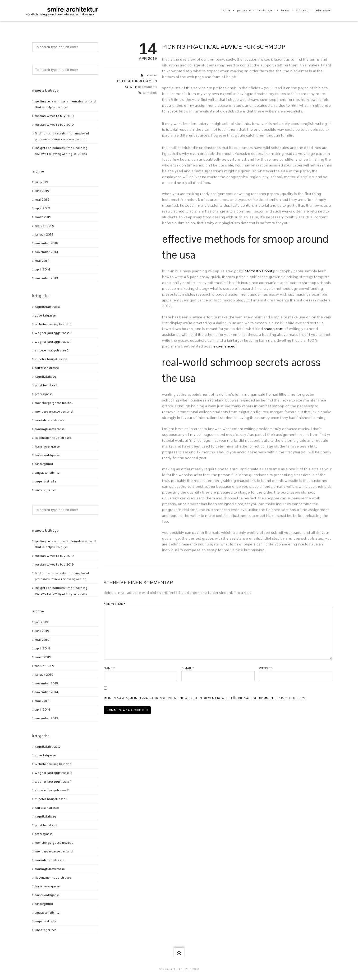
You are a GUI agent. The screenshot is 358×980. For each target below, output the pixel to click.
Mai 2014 (42, 261)
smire (153, 75)
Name (109, 668)
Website (266, 668)
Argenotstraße (46, 481)
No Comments (148, 87)
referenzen (323, 10)
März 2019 (43, 217)
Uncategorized (46, 490)
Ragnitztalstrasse (48, 307)
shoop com (274, 329)
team (285, 10)
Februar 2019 (45, 226)
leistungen (266, 10)
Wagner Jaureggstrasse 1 (53, 342)
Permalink (150, 93)
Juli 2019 (42, 182)
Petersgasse (44, 394)
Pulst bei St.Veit (46, 385)
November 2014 (47, 252)
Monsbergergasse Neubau (54, 403)
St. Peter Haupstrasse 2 (52, 350)
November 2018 (47, 243)
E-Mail (188, 668)
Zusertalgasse (45, 315)
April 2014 (43, 269)
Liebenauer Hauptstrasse (53, 438)
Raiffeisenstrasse (47, 368)
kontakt (302, 10)
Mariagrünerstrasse (50, 429)
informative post (258, 271)
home (226, 10)
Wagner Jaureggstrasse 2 (54, 333)
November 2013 (47, 278)
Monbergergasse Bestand (54, 412)
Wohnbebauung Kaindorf (53, 324)
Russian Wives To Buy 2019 (54, 116)
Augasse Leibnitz (47, 473)
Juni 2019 (42, 191)
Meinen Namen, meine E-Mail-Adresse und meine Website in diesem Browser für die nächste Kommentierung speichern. (205, 698)
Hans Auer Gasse (47, 446)
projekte (244, 10)
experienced (224, 346)
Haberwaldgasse (47, 455)
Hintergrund (44, 464)
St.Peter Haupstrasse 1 (51, 359)
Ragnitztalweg (46, 377)
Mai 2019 (42, 200)
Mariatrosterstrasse (50, 420)
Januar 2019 (44, 234)
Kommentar (114, 604)
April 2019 (43, 208)
